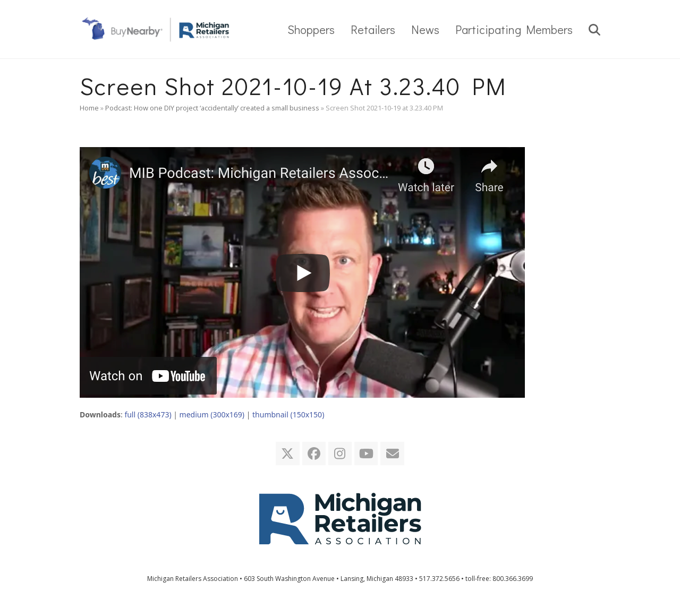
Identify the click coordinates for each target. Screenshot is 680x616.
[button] (594, 29)
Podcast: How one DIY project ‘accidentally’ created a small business (212, 108)
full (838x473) (148, 414)
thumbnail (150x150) (288, 414)
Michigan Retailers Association (193, 579)
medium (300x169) (212, 414)
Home (89, 108)
